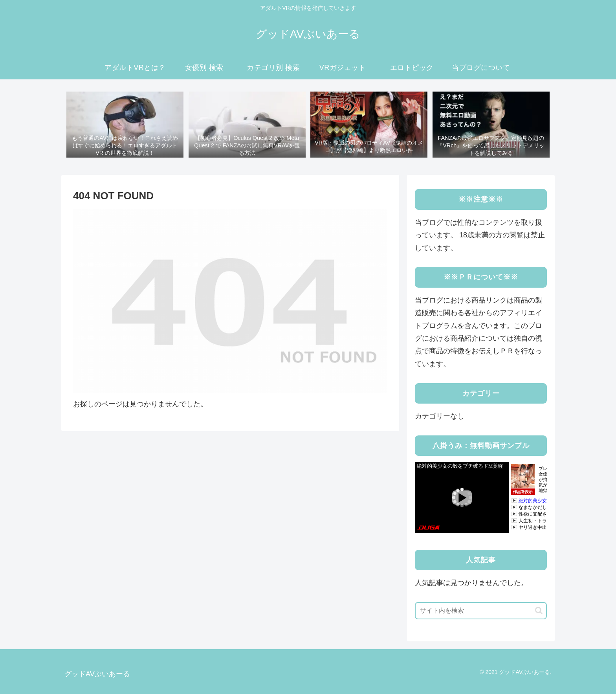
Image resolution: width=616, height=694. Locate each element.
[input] (481, 611)
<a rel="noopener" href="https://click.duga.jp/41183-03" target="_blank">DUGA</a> (481, 498)
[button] (539, 610)
